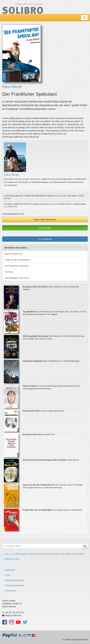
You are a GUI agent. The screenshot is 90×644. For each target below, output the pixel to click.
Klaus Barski (12, 87)
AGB (7, 575)
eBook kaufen (45, 228)
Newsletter (10, 570)
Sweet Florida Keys (14, 254)
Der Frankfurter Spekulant (17, 266)
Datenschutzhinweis (14, 585)
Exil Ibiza (9, 272)
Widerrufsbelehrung (14, 580)
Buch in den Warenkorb (45, 220)
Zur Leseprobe (45, 239)
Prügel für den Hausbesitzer (17, 260)
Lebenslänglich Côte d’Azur (17, 278)
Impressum (10, 591)
